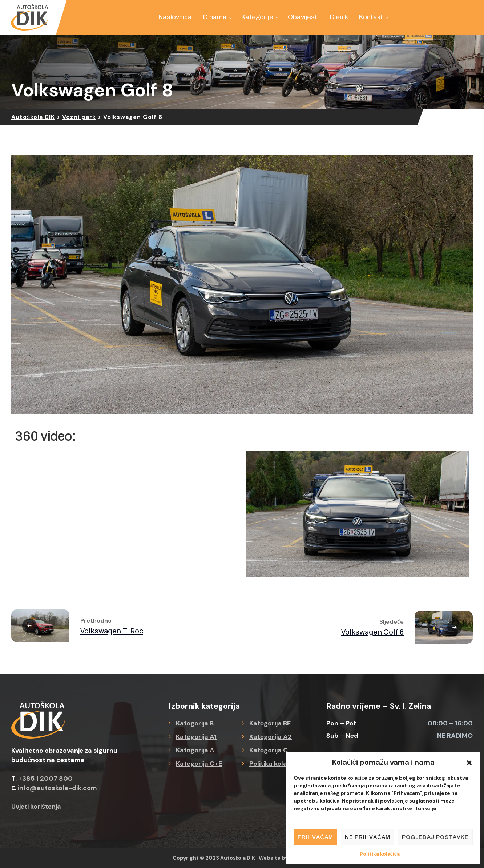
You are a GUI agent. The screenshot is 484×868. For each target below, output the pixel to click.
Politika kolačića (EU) (282, 764)
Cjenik (339, 17)
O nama (215, 17)
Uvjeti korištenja (36, 807)
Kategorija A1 (196, 737)
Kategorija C (269, 750)
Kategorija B (195, 723)
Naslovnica (175, 17)
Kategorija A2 (271, 737)
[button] (469, 762)
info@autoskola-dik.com (57, 788)
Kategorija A (195, 750)
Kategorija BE (270, 723)
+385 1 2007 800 (45, 779)
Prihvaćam (315, 837)
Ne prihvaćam (368, 837)
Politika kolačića (380, 854)
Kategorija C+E (199, 764)
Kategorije (257, 17)
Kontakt (371, 17)
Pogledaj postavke (435, 837)
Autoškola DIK (238, 858)
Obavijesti (303, 17)
